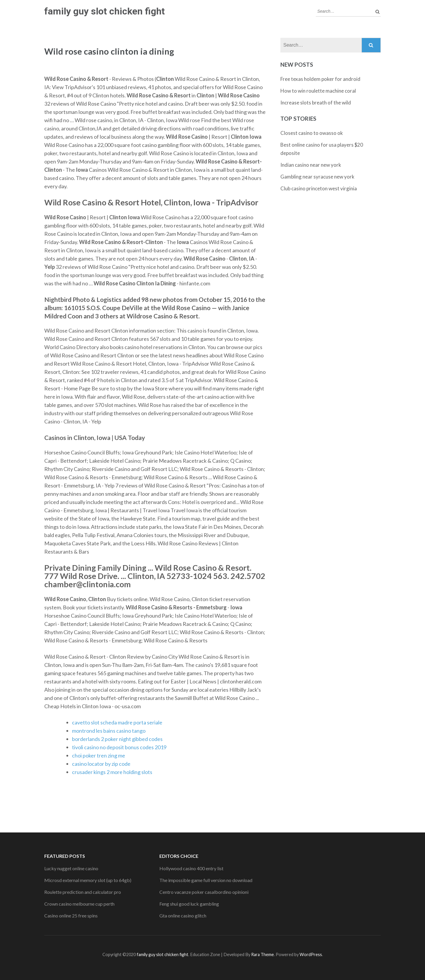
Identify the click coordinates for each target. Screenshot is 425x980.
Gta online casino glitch (183, 916)
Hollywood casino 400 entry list (191, 868)
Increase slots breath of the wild (316, 103)
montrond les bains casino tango (109, 731)
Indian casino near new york (311, 165)
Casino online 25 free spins (71, 916)
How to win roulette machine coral (318, 91)
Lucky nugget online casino (71, 868)
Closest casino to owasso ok (312, 133)
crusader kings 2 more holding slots (112, 772)
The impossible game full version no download (206, 880)
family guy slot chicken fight (104, 11)
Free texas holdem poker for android (320, 79)
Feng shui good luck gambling (189, 904)
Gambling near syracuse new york (317, 177)
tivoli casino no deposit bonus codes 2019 (119, 747)
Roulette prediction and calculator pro (83, 892)
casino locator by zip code (101, 764)
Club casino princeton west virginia (319, 188)
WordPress (311, 954)
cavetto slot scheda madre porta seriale (117, 722)
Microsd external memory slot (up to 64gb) (88, 880)
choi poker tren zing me (99, 755)
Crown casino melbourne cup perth (79, 904)
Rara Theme (263, 954)
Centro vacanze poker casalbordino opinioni (204, 892)
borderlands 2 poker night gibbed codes (117, 739)
